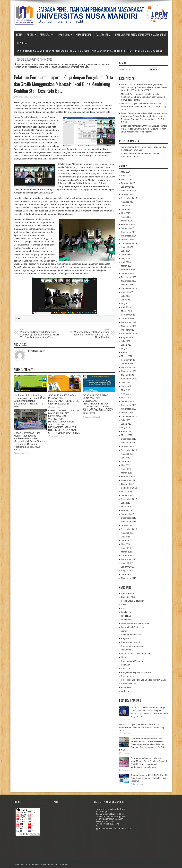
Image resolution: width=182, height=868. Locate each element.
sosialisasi (126, 687)
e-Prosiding (64, 35)
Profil (31, 35)
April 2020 (126, 431)
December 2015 (129, 559)
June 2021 (126, 386)
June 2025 (126, 209)
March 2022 (127, 356)
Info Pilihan (126, 620)
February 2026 (128, 183)
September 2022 (129, 334)
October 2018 (128, 484)
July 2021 (126, 382)
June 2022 (126, 345)
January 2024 (128, 273)
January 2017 (128, 514)
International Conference (133, 627)
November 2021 (129, 371)
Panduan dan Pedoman (132, 661)
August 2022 (127, 337)
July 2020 (126, 420)
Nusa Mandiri (83, 35)
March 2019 (127, 473)
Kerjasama (126, 638)
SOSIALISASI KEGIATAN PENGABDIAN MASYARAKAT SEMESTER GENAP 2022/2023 (64, 399)
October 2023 (128, 285)
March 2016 (127, 552)
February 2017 (128, 510)
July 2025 (126, 206)
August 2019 (127, 454)
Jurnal (124, 631)
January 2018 (128, 495)
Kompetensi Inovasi (130, 642)
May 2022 (126, 349)
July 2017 (126, 503)
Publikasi (46, 35)
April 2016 (126, 548)
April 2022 (126, 352)
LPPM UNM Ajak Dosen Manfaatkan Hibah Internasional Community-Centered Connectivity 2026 (144, 107)
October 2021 (128, 375)
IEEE (124, 608)
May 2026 (126, 172)
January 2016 (128, 556)
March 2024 (127, 266)
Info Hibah (126, 616)
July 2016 (126, 537)
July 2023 (126, 296)
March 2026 (127, 179)
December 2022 (129, 322)
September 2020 (129, 416)
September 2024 (129, 243)
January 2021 (128, 401)
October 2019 (128, 446)
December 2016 (129, 518)
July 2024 (126, 251)
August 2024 (127, 247)
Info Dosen (126, 612)
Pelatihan (126, 665)
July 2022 (126, 341)
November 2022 (129, 326)
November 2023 (129, 281)
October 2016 (128, 525)
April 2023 (126, 307)
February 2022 (128, 360)
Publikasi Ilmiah (129, 684)
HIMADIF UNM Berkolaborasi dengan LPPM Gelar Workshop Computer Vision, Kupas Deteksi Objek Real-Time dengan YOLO (144, 87)
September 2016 (129, 529)
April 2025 (126, 217)
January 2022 (128, 364)
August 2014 (127, 571)
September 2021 (129, 379)
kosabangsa (127, 650)
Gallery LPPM (103, 35)
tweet (18, 318)
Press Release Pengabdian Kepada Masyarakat (141, 35)
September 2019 (129, 450)
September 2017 (129, 499)
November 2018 (129, 480)
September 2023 (129, 288)
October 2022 (128, 330)
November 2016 (129, 522)
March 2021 (127, 398)
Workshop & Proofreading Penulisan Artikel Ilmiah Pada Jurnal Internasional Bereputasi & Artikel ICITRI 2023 (30, 401)
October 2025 (128, 194)
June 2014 (126, 574)
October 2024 (128, 240)
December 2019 (129, 439)
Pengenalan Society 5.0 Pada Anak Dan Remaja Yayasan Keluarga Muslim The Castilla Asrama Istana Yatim (40, 334)
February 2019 (128, 477)
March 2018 (127, 492)
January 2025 (128, 228)
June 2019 (126, 461)
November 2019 (129, 443)
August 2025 (127, 202)
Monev (124, 657)
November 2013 (129, 578)
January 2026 (128, 187)
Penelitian (126, 669)
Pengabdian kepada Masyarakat (136, 672)
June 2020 (126, 424)
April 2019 (126, 469)
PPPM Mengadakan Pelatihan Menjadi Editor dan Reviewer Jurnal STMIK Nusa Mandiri (89, 334)
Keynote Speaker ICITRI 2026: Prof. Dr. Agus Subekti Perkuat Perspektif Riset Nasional (149, 778)
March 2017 (127, 507)
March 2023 (127, 311)
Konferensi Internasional (133, 646)
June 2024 (126, 255)
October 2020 (128, 413)
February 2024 (128, 270)
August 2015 (127, 563)
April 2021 (126, 394)
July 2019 (126, 458)
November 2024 (129, 236)
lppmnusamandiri (129, 147)
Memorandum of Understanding (136, 653)
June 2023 (126, 300)
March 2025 (127, 221)
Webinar (125, 691)
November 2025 (129, 191)
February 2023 (128, 315)
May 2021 (126, 390)
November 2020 (129, 409)
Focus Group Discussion (133, 601)
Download (22, 43)
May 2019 (126, 465)
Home (19, 35)
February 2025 (128, 224)
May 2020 (126, 428)
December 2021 (129, 367)
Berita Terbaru (31, 64)
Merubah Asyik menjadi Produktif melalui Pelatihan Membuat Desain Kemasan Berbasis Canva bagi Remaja (143, 97)
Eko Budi (125, 154)
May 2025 (126, 213)
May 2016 (126, 544)
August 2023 (127, 292)
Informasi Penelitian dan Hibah (136, 623)
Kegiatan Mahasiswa (131, 635)
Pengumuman (128, 676)
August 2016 (127, 533)
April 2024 (126, 262)
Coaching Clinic (129, 597)
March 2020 (127, 435)
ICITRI (124, 605)
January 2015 (128, 567)
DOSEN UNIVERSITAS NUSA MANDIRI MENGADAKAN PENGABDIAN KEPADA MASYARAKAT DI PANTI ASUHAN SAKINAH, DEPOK (99, 402)
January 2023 (128, 319)
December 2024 (129, 232)
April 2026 (126, 176)
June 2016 (126, 540)
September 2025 (129, 198)
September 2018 (129, 488)
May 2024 (126, 258)
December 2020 (129, 405)
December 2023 (129, 277)
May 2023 (126, 303)
